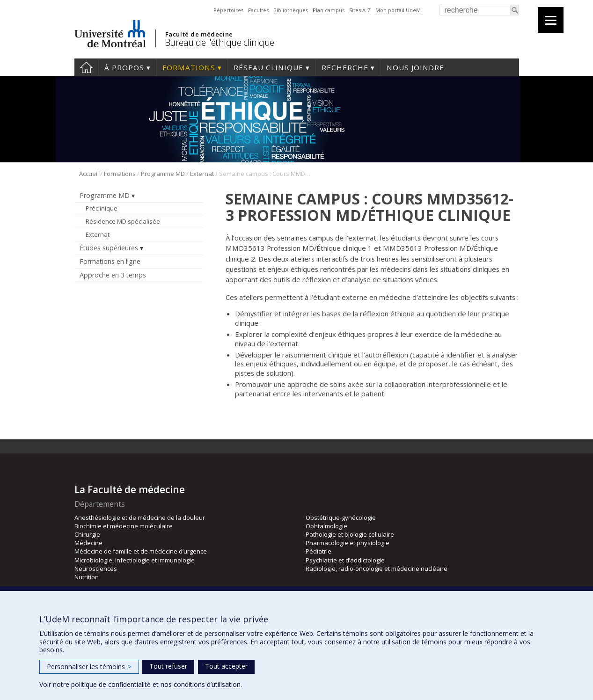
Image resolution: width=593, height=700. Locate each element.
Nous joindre (415, 67)
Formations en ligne (110, 261)
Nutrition (87, 577)
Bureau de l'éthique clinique (220, 42)
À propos (124, 67)
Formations (189, 67)
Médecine (88, 543)
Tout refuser (168, 666)
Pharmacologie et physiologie (348, 543)
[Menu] (551, 20)
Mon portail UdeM (398, 10)
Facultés (258, 10)
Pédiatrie (318, 551)
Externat (202, 174)
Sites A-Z (360, 10)
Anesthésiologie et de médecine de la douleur (140, 518)
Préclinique (102, 208)
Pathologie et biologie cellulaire (350, 534)
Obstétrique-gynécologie (341, 518)
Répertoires (228, 10)
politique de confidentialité (111, 684)
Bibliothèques (291, 10)
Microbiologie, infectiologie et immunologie (135, 560)
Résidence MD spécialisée (123, 221)
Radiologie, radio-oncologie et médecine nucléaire (377, 569)
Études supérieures (109, 248)
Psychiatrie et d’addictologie (345, 560)
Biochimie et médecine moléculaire (124, 526)
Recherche (345, 67)
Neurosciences (96, 569)
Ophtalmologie (326, 526)
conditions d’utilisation (207, 684)
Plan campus (329, 10)
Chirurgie (87, 534)
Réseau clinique (268, 67)
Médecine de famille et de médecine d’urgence (141, 551)
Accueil (86, 67)
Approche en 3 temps (113, 275)
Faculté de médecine (199, 34)
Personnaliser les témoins (89, 667)
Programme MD (163, 174)
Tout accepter (226, 666)
